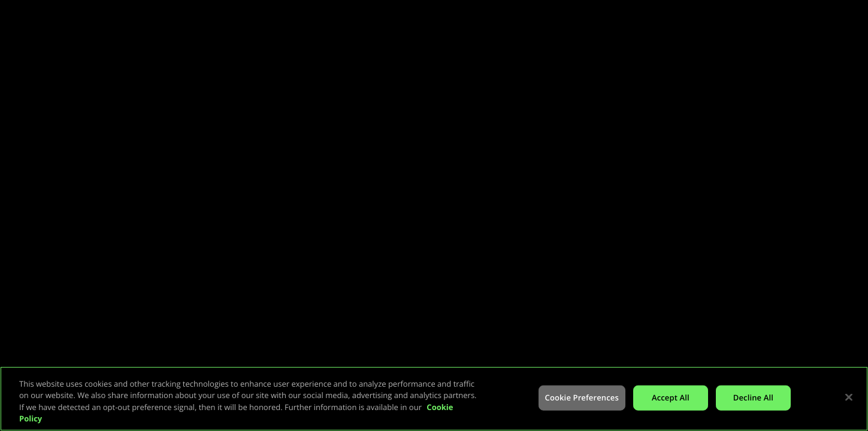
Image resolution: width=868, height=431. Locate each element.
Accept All (671, 397)
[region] (434, 399)
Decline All (753, 397)
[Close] (849, 397)
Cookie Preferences (582, 397)
